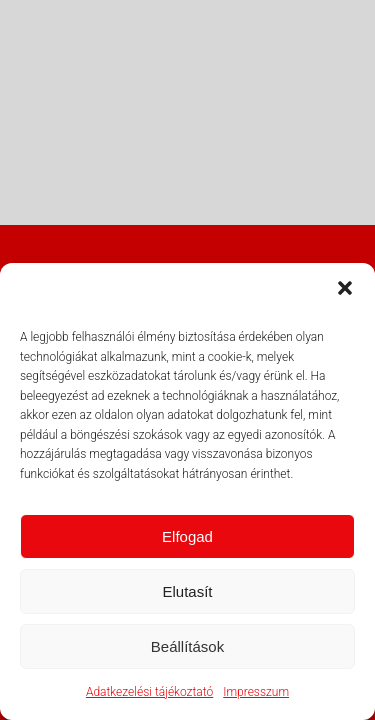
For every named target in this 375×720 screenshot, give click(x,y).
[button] (345, 288)
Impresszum (256, 692)
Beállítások (187, 646)
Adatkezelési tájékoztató (149, 692)
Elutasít (187, 591)
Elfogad (187, 536)
